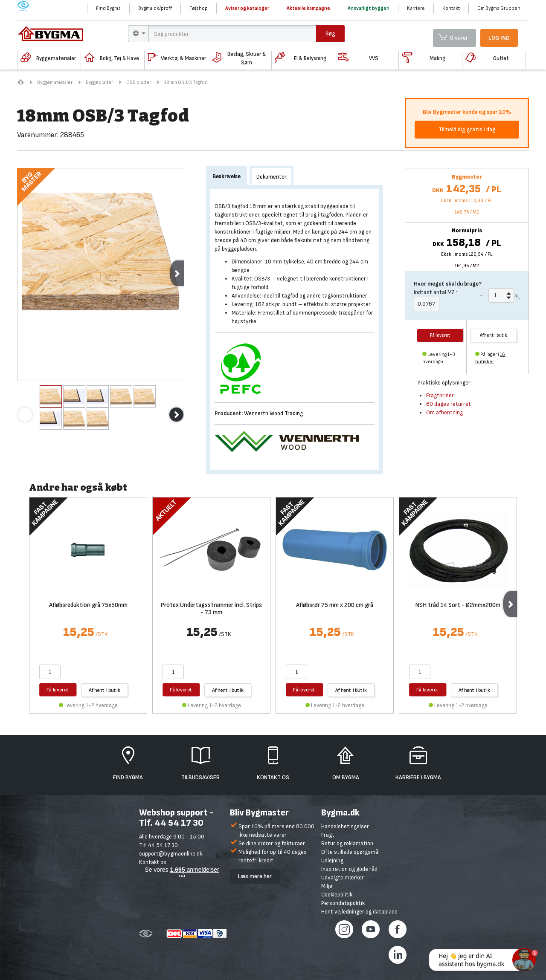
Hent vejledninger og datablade (359, 912)
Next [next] (177, 273)
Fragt (328, 835)
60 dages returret (449, 404)
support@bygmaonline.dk (171, 854)
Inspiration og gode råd (349, 869)
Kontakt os (153, 862)
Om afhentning (444, 412)
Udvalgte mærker (343, 877)
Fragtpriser (440, 395)
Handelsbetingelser (345, 826)
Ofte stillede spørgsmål (350, 852)
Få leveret (58, 689)
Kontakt (451, 8)
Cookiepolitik (337, 895)
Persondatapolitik (343, 903)
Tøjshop (199, 8)
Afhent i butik (493, 335)
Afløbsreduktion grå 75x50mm (88, 606)
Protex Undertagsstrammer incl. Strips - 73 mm (211, 609)
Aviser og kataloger (247, 8)
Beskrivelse (227, 176)
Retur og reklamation (347, 843)
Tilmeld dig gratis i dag (467, 129)
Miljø (327, 886)
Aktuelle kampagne (308, 8)
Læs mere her (255, 876)
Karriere (416, 8)
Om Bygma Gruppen (499, 8)
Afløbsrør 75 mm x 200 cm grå (335, 606)
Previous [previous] (25, 415)
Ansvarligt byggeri (369, 8)
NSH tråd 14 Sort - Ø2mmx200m (458, 606)
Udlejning (332, 860)
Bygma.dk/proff (155, 8)
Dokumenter (272, 177)
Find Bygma (108, 8)
